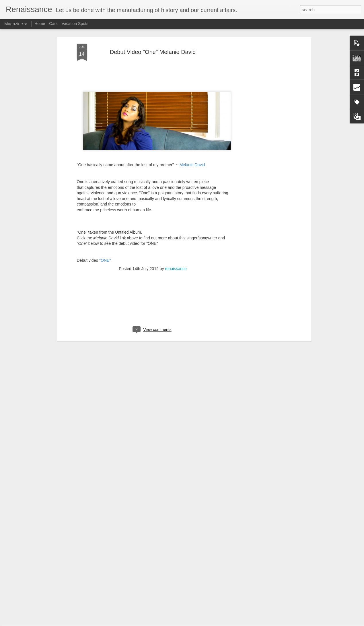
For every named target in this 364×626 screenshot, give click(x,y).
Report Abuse (217, 623)
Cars (53, 24)
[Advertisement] (260, 94)
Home (40, 24)
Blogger (200, 623)
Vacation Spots (75, 24)
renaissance (176, 228)
